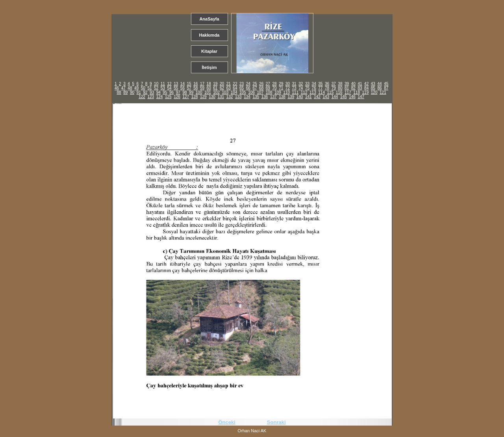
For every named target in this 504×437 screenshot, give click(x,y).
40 (353, 84)
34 (314, 84)
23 (242, 84)
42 (366, 84)
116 (339, 92)
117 (348, 92)
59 (202, 88)
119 (366, 92)
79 (334, 88)
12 (169, 84)
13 (176, 84)
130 (212, 97)
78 (327, 88)
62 (222, 88)
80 (340, 88)
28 (274, 84)
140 (300, 97)
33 (307, 84)
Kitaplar (209, 51)
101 (208, 92)
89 (125, 92)
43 (373, 84)
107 (260, 92)
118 (357, 92)
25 (255, 84)
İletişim (209, 67)
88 (119, 92)
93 (152, 92)
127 (186, 97)
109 (278, 92)
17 (202, 84)
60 (209, 88)
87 (386, 88)
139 (291, 97)
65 (242, 88)
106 (251, 92)
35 (320, 84)
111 (296, 92)
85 (373, 88)
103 (225, 92)
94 (158, 92)
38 (340, 84)
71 (281, 88)
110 (286, 92)
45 (386, 84)
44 (379, 84)
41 (360, 84)
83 (360, 88)
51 (149, 88)
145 (344, 97)
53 (163, 88)
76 (314, 88)
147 (361, 97)
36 (327, 84)
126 (177, 97)
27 (268, 84)
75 (307, 88)
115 (331, 92)
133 (238, 97)
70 (274, 88)
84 (366, 88)
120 (374, 92)
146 (352, 97)
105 (243, 92)
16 (195, 84)
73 (294, 88)
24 (248, 84)
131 (221, 97)
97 (178, 92)
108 (269, 92)
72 (288, 88)
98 (184, 92)
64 (235, 88)
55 (176, 88)
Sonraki (276, 422)
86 (379, 88)
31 (294, 84)
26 (261, 84)
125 (168, 97)
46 (117, 88)
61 (215, 88)
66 (248, 88)
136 (265, 97)
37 (334, 84)
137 (273, 97)
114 (321, 92)
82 (353, 88)
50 (143, 88)
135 (256, 97)
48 (130, 88)
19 (215, 84)
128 (195, 97)
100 (199, 92)
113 (313, 92)
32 (301, 84)
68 (261, 88)
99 (191, 92)
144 (335, 97)
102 (216, 92)
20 (222, 84)
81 (347, 88)
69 (268, 88)
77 (320, 88)
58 (195, 88)
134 (247, 97)
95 (165, 92)
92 (145, 92)
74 (301, 88)
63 (229, 88)
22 (235, 84)
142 (317, 97)
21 (229, 84)
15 (189, 84)
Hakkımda (209, 35)
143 (326, 97)
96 (171, 92)
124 (160, 97)
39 (347, 84)
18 (209, 84)
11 (163, 84)
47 (123, 88)
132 (230, 97)
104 (234, 92)
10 (156, 84)
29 (281, 84)
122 (142, 97)
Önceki (227, 422)
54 (169, 88)
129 (203, 97)
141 (309, 97)
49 (136, 88)
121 (383, 92)
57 (189, 88)
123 (151, 97)
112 (304, 92)
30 (288, 84)
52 (156, 88)
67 (255, 88)
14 (183, 84)
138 (282, 97)
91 (139, 92)
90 (132, 92)
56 (183, 88)
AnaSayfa (209, 19)
